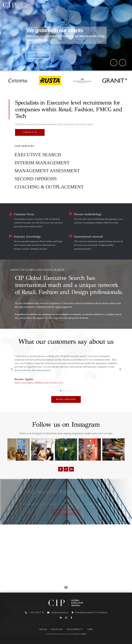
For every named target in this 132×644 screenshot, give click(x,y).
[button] (114, 63)
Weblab (84, 634)
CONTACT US (38, 55)
